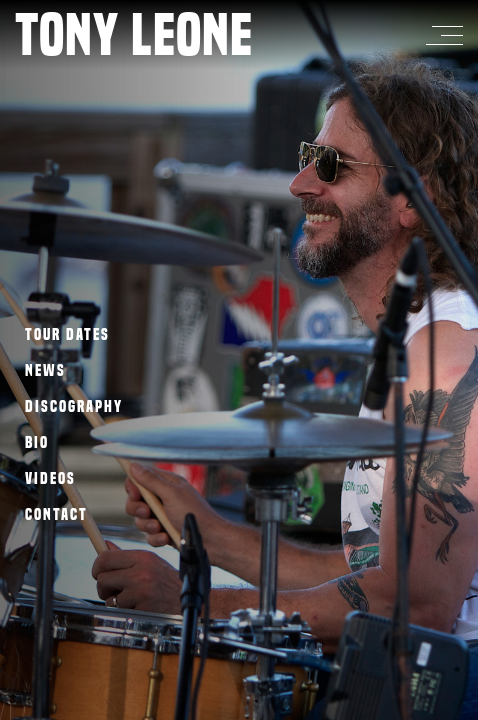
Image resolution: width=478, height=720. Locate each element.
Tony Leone (134, 34)
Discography (74, 406)
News (45, 370)
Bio (37, 442)
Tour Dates (67, 334)
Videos (50, 478)
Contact (56, 514)
